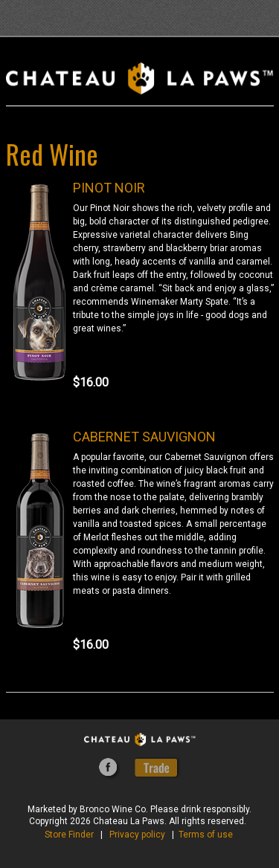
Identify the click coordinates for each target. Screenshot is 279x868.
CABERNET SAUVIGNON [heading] (144, 437)
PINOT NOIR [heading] (109, 188)
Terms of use (206, 835)
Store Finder (69, 835)
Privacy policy (137, 835)
